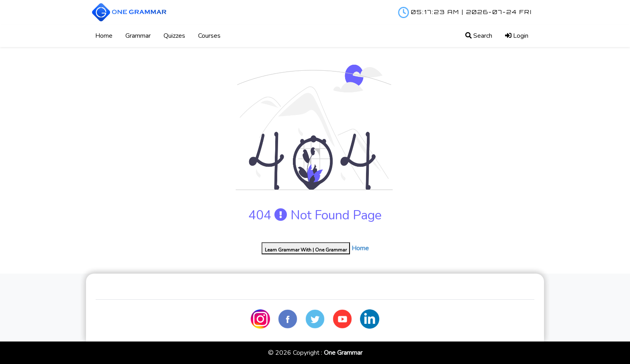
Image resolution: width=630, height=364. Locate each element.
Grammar (138, 36)
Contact (384, 291)
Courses (209, 36)
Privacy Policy (481, 291)
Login (517, 36)
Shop (301, 291)
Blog (221, 291)
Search (479, 36)
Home (104, 36)
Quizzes (174, 36)
